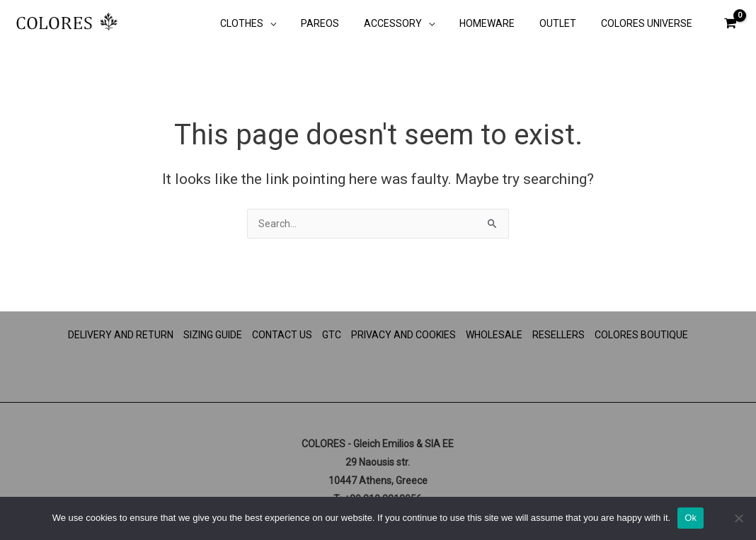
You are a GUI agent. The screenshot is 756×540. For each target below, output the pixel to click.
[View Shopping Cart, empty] (731, 23)
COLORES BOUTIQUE (641, 335)
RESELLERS (559, 335)
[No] (738, 518)
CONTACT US (282, 335)
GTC (332, 335)
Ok (691, 518)
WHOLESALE (494, 335)
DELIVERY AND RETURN (121, 335)
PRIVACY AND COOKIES (403, 335)
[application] (297, 25)
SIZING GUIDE (213, 335)
